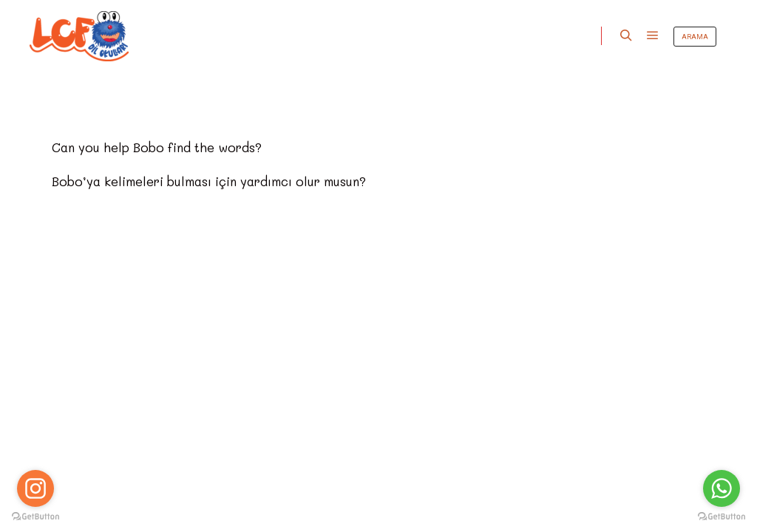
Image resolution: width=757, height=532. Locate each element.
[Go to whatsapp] (722, 488)
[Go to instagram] (35, 488)
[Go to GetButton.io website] (722, 517)
